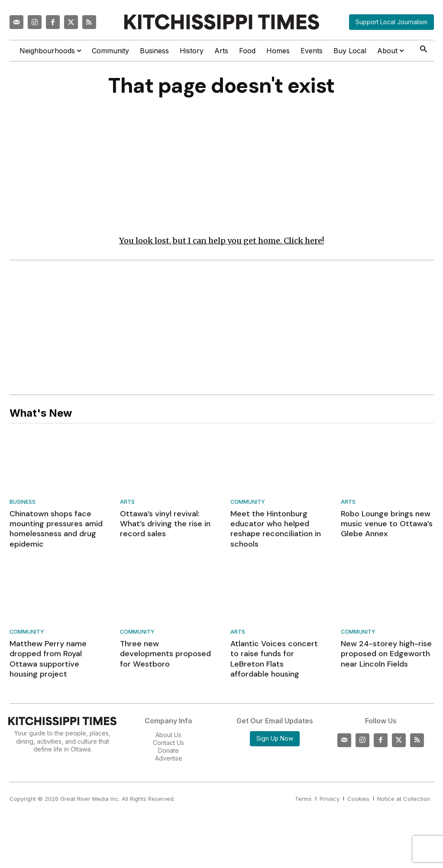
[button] (424, 50)
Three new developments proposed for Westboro (165, 654)
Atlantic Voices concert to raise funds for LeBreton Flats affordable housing (274, 659)
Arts (127, 502)
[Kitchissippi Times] (222, 22)
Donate (168, 751)
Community (248, 502)
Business (23, 502)
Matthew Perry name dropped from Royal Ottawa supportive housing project (48, 659)
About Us (168, 735)
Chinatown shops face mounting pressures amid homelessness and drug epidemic (56, 529)
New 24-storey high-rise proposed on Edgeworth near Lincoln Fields (386, 654)
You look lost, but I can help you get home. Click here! (221, 241)
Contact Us (168, 743)
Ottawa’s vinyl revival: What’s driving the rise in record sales (165, 524)
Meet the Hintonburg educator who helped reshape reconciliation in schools (276, 529)
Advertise (169, 759)
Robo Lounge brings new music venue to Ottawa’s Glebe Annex (387, 524)
